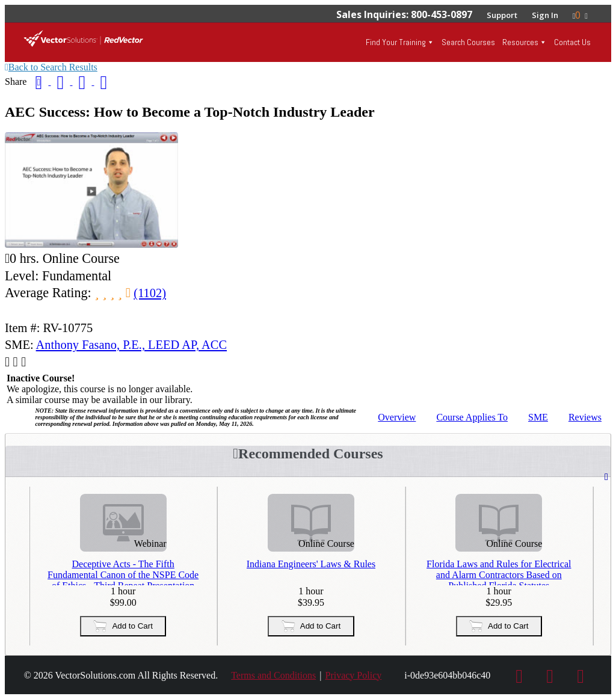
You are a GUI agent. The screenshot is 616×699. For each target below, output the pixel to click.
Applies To (472, 417)
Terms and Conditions (273, 675)
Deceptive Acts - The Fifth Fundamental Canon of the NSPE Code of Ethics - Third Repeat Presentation (123, 572)
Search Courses (468, 42)
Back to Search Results (51, 67)
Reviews (585, 417)
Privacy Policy (353, 675)
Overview (397, 417)
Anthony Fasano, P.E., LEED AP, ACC (131, 345)
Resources (520, 42)
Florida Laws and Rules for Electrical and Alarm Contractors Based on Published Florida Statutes (499, 572)
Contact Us (572, 42)
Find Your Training (396, 42)
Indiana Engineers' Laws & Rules (311, 564)
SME (538, 417)
